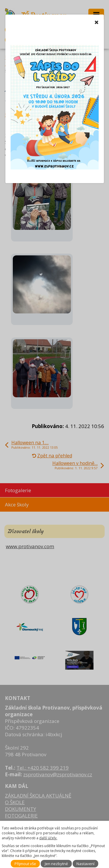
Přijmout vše (25, 864)
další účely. (48, 838)
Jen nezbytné (56, 864)
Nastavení (85, 864)
